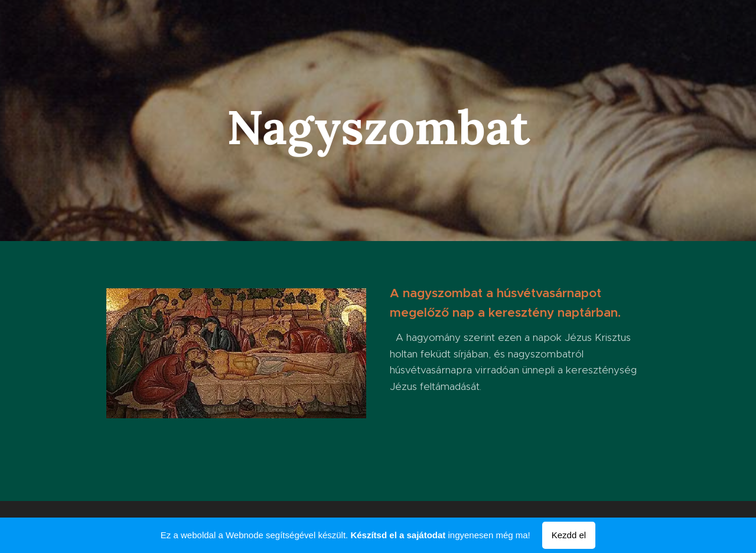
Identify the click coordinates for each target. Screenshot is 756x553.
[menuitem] (63, 38)
